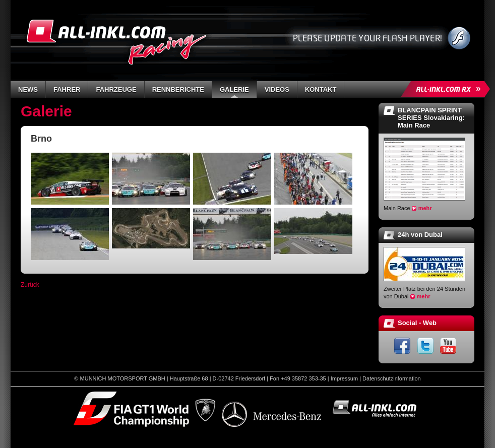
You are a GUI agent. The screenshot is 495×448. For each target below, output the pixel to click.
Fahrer (67, 89)
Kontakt (321, 89)
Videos (277, 89)
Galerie (234, 89)
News (28, 89)
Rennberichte (178, 89)
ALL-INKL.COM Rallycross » (447, 89)
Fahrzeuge (116, 89)
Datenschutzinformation (392, 378)
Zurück (30, 285)
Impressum (344, 378)
